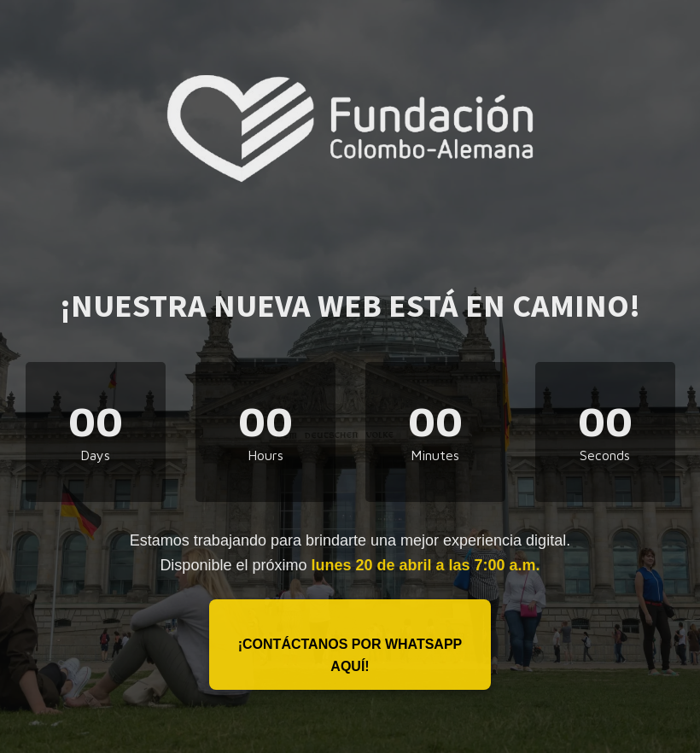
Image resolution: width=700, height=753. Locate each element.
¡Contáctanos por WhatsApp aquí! (350, 655)
